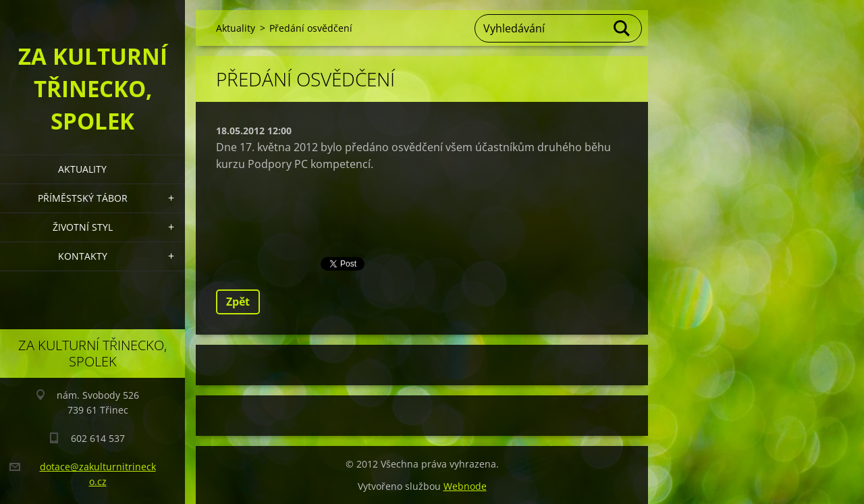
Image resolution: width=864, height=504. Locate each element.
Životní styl (83, 227)
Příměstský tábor (83, 198)
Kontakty (83, 256)
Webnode (465, 486)
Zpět (238, 302)
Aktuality (82, 169)
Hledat (622, 28)
